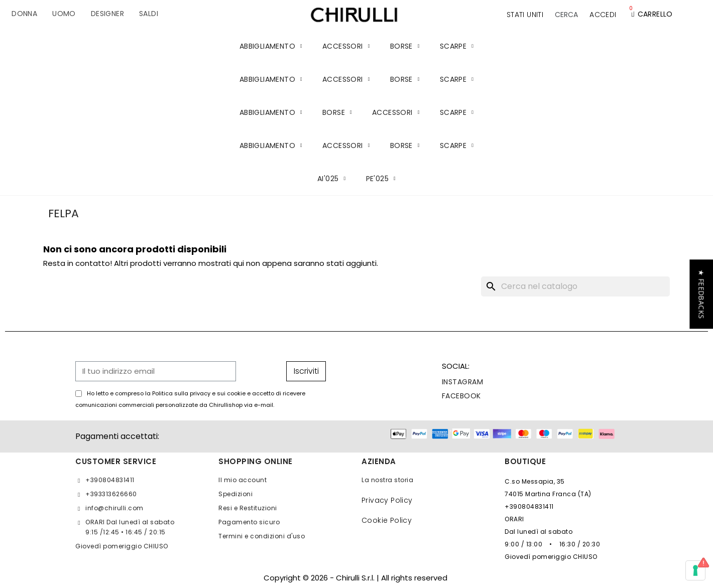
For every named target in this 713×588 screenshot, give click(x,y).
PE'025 (381, 179)
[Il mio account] (603, 15)
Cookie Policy (387, 520)
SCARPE (457, 46)
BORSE (405, 46)
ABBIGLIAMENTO (271, 46)
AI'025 (331, 179)
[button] (566, 15)
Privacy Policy (387, 500)
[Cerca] (575, 286)
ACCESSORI (346, 46)
